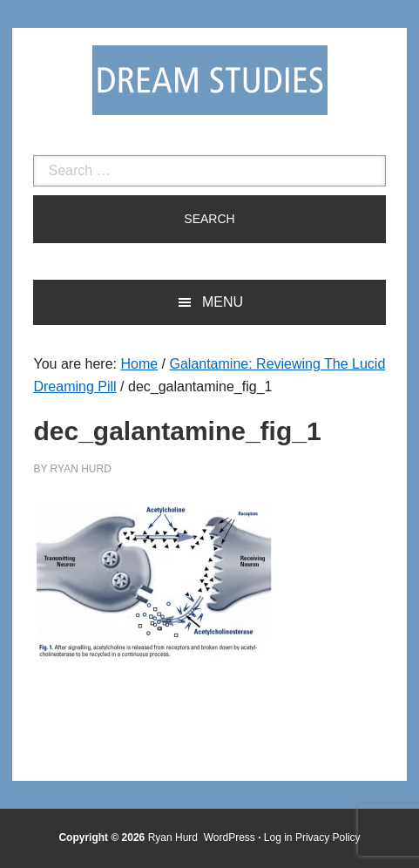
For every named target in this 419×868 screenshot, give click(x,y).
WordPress (230, 837)
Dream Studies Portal (210, 80)
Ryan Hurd (175, 837)
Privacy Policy (328, 837)
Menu (223, 302)
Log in (278, 837)
